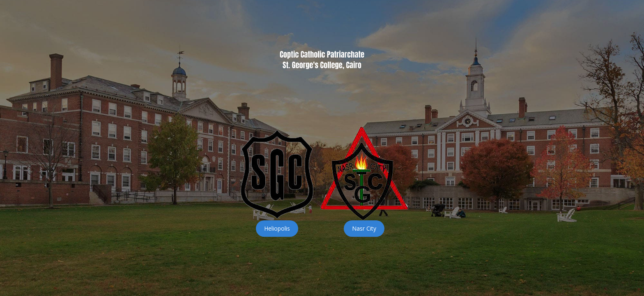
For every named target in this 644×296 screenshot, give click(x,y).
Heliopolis (277, 228)
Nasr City (364, 228)
